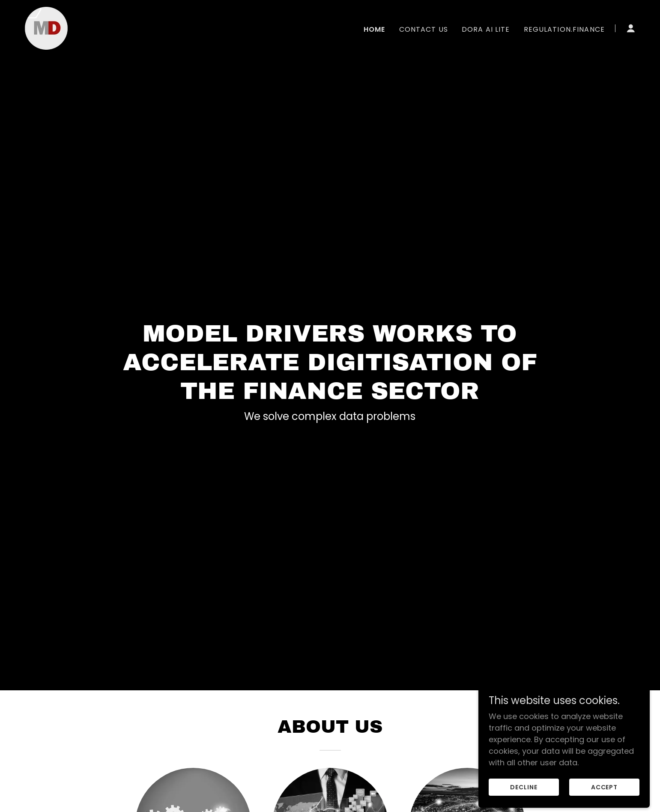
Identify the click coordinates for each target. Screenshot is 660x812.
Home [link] (375, 29)
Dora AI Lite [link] (486, 29)
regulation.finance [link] (564, 29)
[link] (46, 28)
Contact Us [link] (424, 29)
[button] (631, 28)
